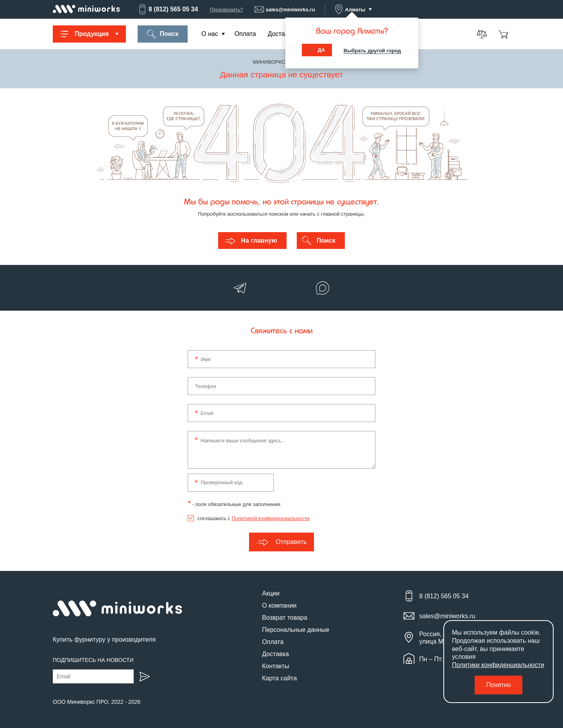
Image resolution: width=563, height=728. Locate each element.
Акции (271, 593)
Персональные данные (296, 630)
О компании (279, 605)
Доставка (281, 34)
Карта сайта (279, 678)
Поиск (162, 34)
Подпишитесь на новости (93, 660)
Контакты (275, 666)
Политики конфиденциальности (498, 665)
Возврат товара (285, 618)
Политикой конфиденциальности (271, 518)
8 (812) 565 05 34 (168, 9)
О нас (210, 34)
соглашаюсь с (253, 518)
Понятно (499, 685)
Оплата (245, 34)
